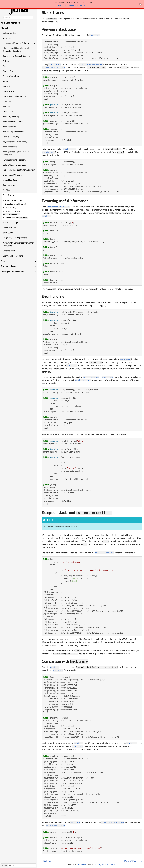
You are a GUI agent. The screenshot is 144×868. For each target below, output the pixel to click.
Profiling (7, 190)
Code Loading (9, 185)
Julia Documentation (11, 23)
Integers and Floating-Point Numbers (19, 43)
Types (6, 81)
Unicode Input (9, 251)
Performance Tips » (133, 861)
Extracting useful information (65, 201)
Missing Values (10, 127)
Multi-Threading (10, 147)
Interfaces (7, 102)
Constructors (9, 92)
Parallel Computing (11, 137)
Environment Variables (13, 175)
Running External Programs (15, 160)
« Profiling (46, 861)
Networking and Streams (14, 132)
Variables (7, 38)
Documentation (10, 112)
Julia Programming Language (105, 865)
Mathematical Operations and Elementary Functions (16, 50)
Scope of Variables (11, 76)
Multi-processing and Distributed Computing (17, 153)
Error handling (53, 297)
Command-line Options (13, 256)
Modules (7, 107)
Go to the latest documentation (72, 6)
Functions (7, 66)
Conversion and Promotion (15, 96)
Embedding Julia (10, 180)
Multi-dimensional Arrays (14, 122)
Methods (7, 86)
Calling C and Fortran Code (15, 165)
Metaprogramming (11, 117)
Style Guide (8, 233)
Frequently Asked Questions (15, 238)
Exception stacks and (59, 513)
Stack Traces (9, 195)
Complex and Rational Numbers (17, 56)
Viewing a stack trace (59, 29)
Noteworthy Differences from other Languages (19, 244)
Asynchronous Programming (15, 142)
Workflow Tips (10, 228)
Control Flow (9, 71)
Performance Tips (11, 223)
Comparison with (56, 661)
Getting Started (10, 33)
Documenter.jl (82, 865)
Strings (6, 61)
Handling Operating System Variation (19, 170)
